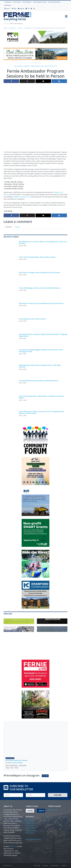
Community (26, 66)
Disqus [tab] (17, 227)
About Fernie (18, 66)
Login (14, 8)
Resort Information (51, 66)
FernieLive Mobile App (54, 2)
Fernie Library (17, 763)
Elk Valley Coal (30, 823)
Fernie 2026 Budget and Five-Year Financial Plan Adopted (39, 288)
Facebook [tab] (9, 227)
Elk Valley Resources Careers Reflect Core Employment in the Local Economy (43, 243)
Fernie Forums (17, 2)
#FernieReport (30, 820)
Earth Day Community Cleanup (16, 760)
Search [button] (7, 8)
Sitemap (45, 865)
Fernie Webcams (27, 2)
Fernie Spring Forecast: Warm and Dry (32, 319)
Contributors (8, 2)
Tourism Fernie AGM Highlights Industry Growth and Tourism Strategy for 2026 (41, 351)
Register (21, 8)
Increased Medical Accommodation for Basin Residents (39, 381)
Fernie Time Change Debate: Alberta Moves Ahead (37, 257)
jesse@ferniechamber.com (21, 197)
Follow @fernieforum (33, 839)
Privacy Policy (55, 865)
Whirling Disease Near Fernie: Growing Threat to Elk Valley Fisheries (40, 366)
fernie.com (13, 846)
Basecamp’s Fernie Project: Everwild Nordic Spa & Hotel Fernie (41, 303)
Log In (30, 811)
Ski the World (30, 833)
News (42, 66)
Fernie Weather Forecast (40, 2)
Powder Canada (31, 828)
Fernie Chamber (35, 66)
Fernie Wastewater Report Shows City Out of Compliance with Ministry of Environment (41, 412)
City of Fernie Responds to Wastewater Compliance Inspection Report (41, 397)
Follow (45, 776)
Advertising (7, 5)
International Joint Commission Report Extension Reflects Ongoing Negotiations (43, 335)
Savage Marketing (31, 830)
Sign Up (42, 811)
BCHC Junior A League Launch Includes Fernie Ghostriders (40, 273)
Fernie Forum (30, 825)
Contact (64, 865)
